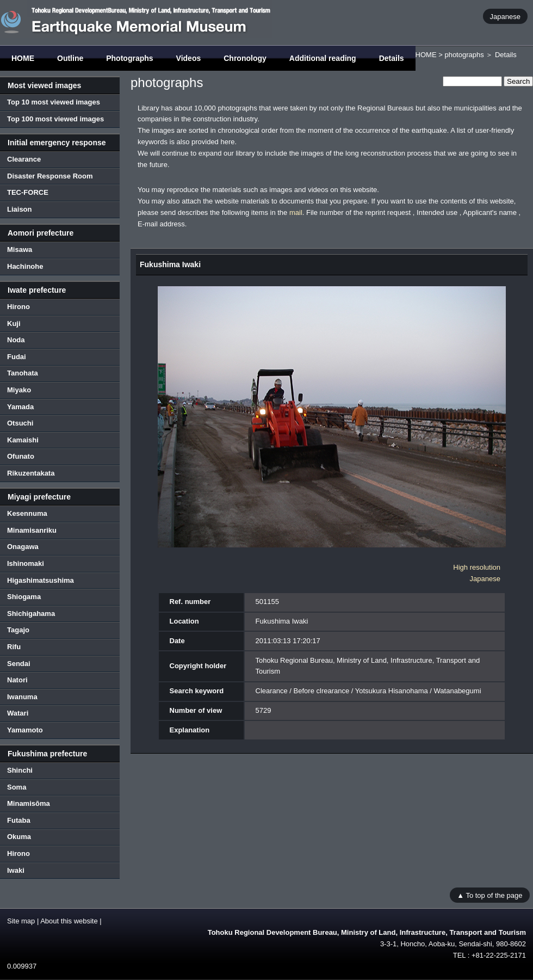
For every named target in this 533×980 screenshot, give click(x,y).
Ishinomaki (26, 563)
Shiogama (24, 597)
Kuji (14, 323)
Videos (189, 58)
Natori (17, 680)
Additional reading (323, 58)
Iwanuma (22, 697)
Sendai (19, 664)
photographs (464, 55)
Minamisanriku (32, 530)
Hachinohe (25, 266)
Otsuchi (20, 423)
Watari (18, 713)
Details (392, 58)
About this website (69, 921)
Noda (16, 340)
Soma (17, 787)
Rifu (14, 647)
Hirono (18, 307)
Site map (21, 921)
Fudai (17, 357)
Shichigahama (31, 614)
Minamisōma (29, 803)
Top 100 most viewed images (55, 119)
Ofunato (21, 456)
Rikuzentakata (31, 473)
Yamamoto (25, 730)
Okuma (19, 837)
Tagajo (18, 630)
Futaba (19, 820)
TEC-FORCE (28, 192)
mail (296, 212)
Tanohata (23, 373)
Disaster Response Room (50, 176)
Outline (70, 58)
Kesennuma (27, 513)
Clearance (24, 159)
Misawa (20, 249)
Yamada (20, 407)
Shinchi (20, 770)
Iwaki (16, 870)
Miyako (19, 390)
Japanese (505, 16)
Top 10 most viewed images (54, 102)
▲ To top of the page (489, 895)
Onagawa (23, 547)
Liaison (20, 209)
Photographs (129, 58)
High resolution (477, 567)
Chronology (245, 58)
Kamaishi (23, 440)
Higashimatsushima (41, 580)
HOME (23, 58)
